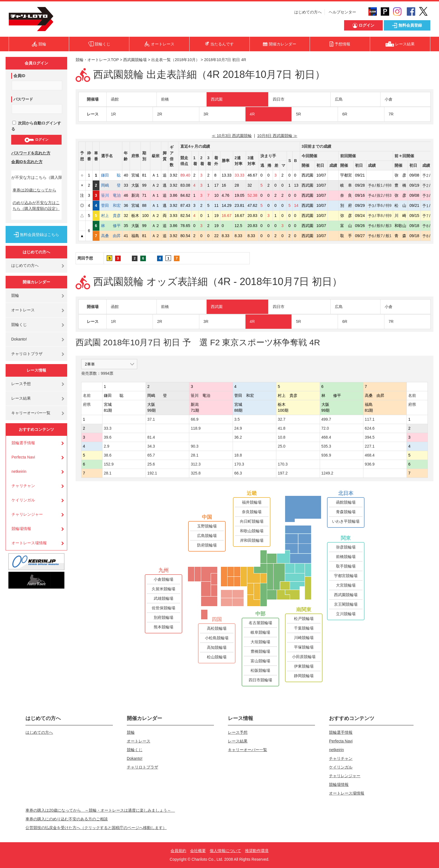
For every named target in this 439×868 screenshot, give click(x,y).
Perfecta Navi (23, 457)
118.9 (196, 428)
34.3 (151, 446)
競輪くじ (19, 325)
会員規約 (178, 851)
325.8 (196, 473)
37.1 (151, 419)
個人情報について (225, 851)
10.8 (282, 437)
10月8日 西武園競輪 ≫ (277, 136)
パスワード (23, 99)
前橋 (165, 99)
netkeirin (19, 471)
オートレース (23, 310)
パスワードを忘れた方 (31, 153)
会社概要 (198, 851)
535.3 (326, 446)
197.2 (283, 473)
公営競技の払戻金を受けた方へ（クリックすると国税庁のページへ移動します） (96, 828)
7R (391, 114)
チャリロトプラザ (27, 354)
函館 (115, 99)
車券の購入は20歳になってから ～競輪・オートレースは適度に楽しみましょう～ (100, 810)
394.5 (370, 437)
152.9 (109, 464)
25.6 (151, 464)
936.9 (326, 455)
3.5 (237, 419)
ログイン (36, 140)
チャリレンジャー (27, 514)
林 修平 (111, 226)
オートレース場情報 (29, 543)
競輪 (15, 295)
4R (252, 114)
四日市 (279, 99)
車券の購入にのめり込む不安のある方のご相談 (67, 819)
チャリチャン (23, 486)
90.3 (194, 446)
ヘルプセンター (342, 12)
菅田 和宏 (111, 205)
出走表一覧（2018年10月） (175, 60)
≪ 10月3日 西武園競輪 (232, 136)
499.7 (326, 419)
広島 (339, 99)
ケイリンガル (23, 500)
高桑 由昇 (111, 236)
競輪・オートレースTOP (97, 60)
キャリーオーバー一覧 (31, 413)
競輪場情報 (21, 529)
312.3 (196, 464)
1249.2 (327, 473)
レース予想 (21, 384)
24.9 (238, 428)
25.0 (282, 446)
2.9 (107, 446)
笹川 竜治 (111, 195)
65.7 (151, 455)
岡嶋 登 (111, 185)
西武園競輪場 (135, 60)
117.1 (370, 419)
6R (345, 114)
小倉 (389, 99)
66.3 (238, 473)
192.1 (152, 473)
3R (206, 114)
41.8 (282, 428)
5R (298, 114)
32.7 (282, 419)
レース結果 (21, 398)
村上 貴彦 (111, 216)
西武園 (217, 99)
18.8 (238, 455)
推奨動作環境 (257, 851)
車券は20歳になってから (34, 190)
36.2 (238, 437)
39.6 (108, 437)
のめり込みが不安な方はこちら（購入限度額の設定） (36, 206)
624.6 (370, 428)
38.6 (108, 455)
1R (113, 114)
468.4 (326, 437)
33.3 (108, 428)
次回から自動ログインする (36, 126)
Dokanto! (19, 339)
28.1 (194, 455)
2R (160, 114)
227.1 (370, 446)
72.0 (325, 428)
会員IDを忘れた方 (27, 162)
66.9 (194, 419)
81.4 (151, 437)
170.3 (239, 464)
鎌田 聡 (111, 175)
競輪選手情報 (23, 443)
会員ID (19, 76)
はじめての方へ (308, 12)
